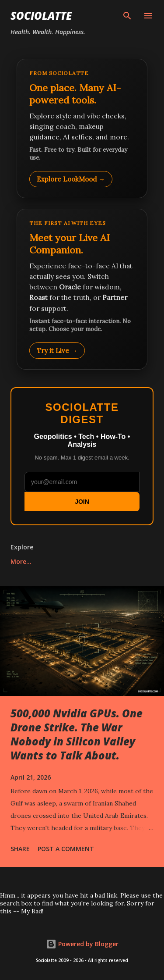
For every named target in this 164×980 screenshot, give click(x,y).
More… (21, 561)
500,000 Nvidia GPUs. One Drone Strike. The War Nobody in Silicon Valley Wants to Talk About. (77, 734)
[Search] (127, 16)
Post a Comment (66, 849)
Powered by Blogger (82, 944)
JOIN (82, 502)
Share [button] (20, 849)
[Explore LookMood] (82, 128)
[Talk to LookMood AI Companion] (82, 289)
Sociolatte (41, 16)
